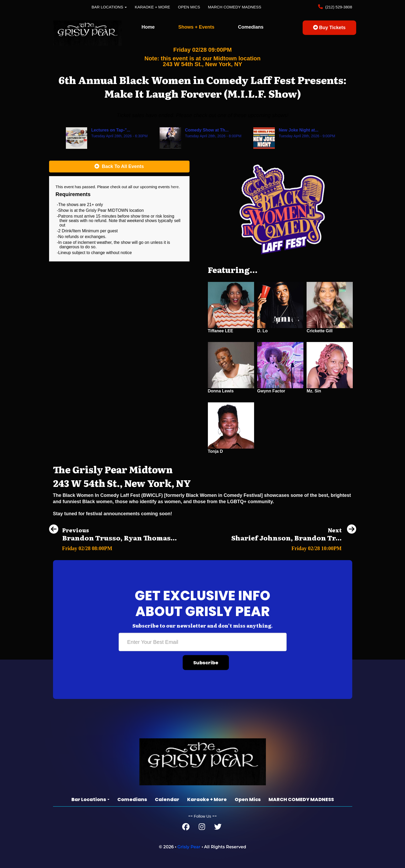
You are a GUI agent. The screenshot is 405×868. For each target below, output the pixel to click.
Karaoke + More (152, 7)
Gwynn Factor (271, 391)
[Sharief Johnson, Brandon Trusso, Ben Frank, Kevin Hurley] (294, 547)
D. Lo (262, 331)
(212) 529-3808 (338, 7)
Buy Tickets (329, 28)
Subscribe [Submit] (206, 663)
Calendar (167, 799)
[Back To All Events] (119, 167)
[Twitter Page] (218, 828)
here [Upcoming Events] (175, 187)
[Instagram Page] (202, 828)
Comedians (251, 27)
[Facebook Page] (186, 828)
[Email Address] (203, 642)
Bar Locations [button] (109, 7)
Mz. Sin (314, 391)
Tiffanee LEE (221, 331)
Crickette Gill (320, 331)
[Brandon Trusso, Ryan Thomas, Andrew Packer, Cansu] (113, 547)
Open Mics (189, 7)
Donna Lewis (221, 391)
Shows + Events (196, 27)
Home (148, 27)
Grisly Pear (189, 847)
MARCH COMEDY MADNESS (235, 7)
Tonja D (215, 451)
